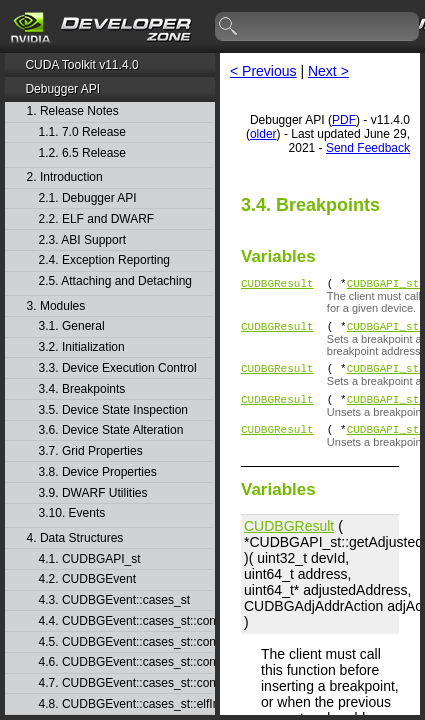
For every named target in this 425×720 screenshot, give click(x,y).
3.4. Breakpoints (82, 389)
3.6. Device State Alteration (111, 430)
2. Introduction (65, 177)
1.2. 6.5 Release (82, 153)
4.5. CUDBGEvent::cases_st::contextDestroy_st (126, 642)
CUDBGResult (277, 285)
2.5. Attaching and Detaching (115, 281)
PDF (344, 120)
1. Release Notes (73, 111)
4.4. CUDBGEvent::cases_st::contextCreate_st (126, 621)
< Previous (263, 71)
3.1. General (72, 326)
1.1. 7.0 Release (82, 132)
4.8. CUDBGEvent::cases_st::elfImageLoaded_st (126, 704)
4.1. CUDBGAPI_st (90, 559)
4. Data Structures (75, 538)
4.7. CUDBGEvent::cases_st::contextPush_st (126, 683)
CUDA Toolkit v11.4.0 (81, 65)
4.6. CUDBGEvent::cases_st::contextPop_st (126, 662)
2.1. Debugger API (88, 198)
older (263, 134)
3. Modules (56, 306)
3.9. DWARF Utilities (93, 493)
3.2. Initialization (82, 347)
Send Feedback (368, 148)
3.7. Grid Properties (91, 451)
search (229, 27)
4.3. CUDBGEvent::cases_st (114, 600)
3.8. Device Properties (98, 472)
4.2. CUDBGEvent (87, 579)
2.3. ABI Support (82, 240)
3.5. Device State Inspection (113, 410)
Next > (328, 71)
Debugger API (62, 89)
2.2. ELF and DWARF (97, 219)
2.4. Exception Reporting (104, 260)
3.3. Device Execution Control (118, 368)
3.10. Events (72, 513)
